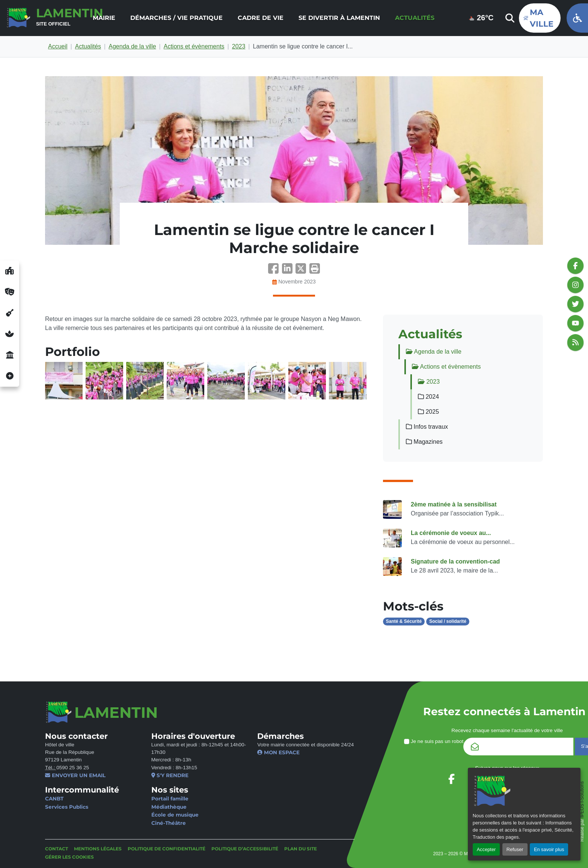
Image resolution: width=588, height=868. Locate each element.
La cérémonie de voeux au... (451, 533)
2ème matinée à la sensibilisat (454, 504)
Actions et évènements (194, 46)
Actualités (415, 18)
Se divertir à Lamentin (339, 18)
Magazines (424, 442)
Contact (57, 849)
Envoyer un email (75, 775)
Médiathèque (169, 807)
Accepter (486, 849)
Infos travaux (427, 427)
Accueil (58, 46)
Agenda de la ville (132, 46)
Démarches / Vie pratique (176, 18)
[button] (315, 271)
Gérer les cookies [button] (69, 857)
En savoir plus (549, 849)
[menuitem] (104, 18)
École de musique (175, 815)
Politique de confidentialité (167, 849)
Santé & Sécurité (404, 621)
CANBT (54, 799)
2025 (428, 412)
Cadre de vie (261, 18)
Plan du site (301, 849)
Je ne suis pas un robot (434, 741)
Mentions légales (98, 849)
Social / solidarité (448, 621)
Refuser (515, 849)
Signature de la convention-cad (455, 561)
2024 (428, 397)
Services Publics (67, 807)
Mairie (104, 18)
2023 (239, 46)
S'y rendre (170, 775)
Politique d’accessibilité (245, 849)
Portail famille (170, 799)
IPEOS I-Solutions (582, 799)
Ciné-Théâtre (169, 823)
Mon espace (278, 752)
